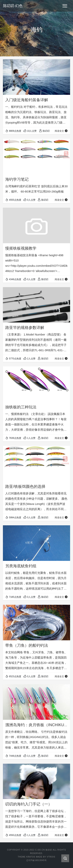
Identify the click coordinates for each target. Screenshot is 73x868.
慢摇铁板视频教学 (21, 248)
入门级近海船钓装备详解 (27, 100)
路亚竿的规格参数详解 (25, 328)
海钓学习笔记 (17, 179)
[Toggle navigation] (65, 6)
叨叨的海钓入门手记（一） (29, 804)
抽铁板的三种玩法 (21, 407)
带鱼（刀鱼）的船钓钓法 (27, 645)
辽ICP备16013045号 (36, 860)
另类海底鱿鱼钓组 (21, 566)
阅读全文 (61, 131)
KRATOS (31, 857)
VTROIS (51, 857)
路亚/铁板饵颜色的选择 (25, 486)
